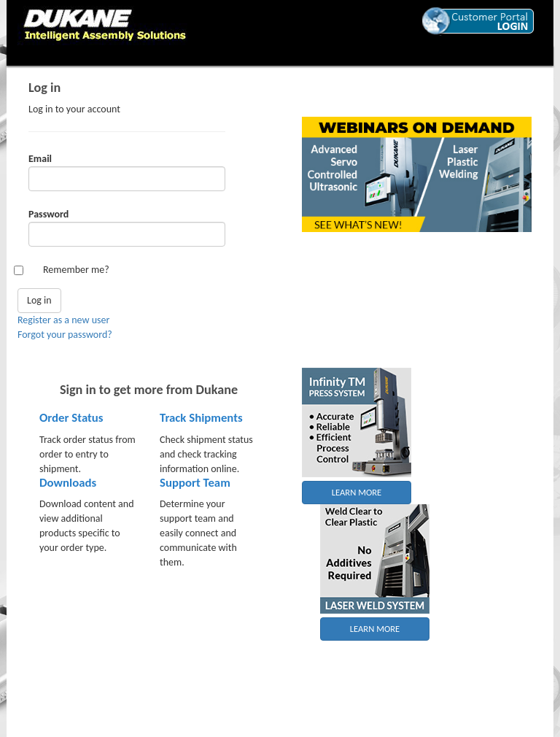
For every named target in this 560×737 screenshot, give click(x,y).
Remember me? (76, 270)
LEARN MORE (357, 492)
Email (40, 159)
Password (48, 214)
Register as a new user (63, 320)
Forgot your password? (65, 335)
